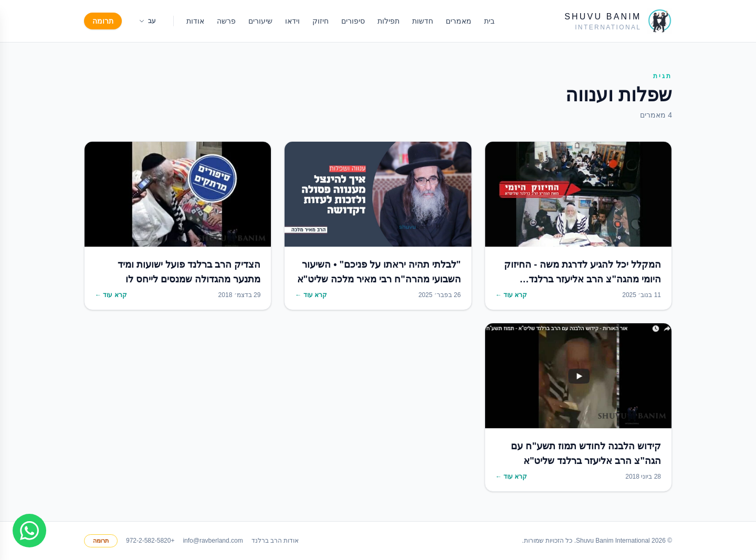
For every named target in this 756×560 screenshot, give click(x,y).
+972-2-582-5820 (150, 541)
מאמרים (459, 21)
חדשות (423, 21)
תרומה (103, 21)
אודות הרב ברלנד (275, 541)
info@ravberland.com (213, 541)
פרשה (226, 21)
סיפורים (353, 21)
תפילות (388, 21)
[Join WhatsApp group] (29, 531)
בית (489, 21)
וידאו (292, 21)
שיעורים (260, 21)
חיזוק (321, 21)
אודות (195, 21)
